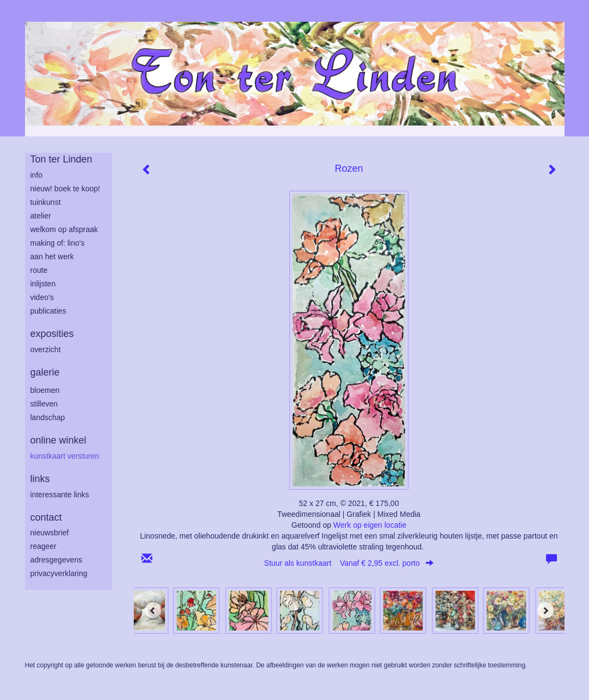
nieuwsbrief (50, 533)
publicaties (48, 311)
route (39, 270)
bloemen (45, 390)
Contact (46, 517)
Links (40, 479)
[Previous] (153, 610)
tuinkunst (46, 202)
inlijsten (43, 284)
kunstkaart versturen (65, 456)
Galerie (45, 372)
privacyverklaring (59, 573)
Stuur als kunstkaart (349, 563)
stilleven (44, 404)
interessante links (60, 495)
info (37, 175)
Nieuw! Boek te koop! (65, 189)
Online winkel (58, 440)
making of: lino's (58, 243)
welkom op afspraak (64, 229)
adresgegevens (57, 560)
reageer (44, 546)
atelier (41, 216)
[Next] (545, 610)
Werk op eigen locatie (370, 525)
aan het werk (52, 257)
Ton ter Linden (61, 159)
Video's (42, 297)
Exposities (52, 334)
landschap (48, 417)
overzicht (46, 349)
